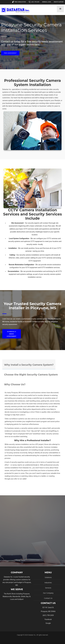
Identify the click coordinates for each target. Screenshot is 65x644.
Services (48, 588)
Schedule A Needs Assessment (12, 334)
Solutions (48, 577)
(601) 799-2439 (34, 2)
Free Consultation (19, 2)
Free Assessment (10, 53)
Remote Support (59, 2)
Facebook (48, 619)
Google (48, 623)
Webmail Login (47, 2)
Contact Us (48, 598)
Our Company (48, 593)
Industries (48, 583)
